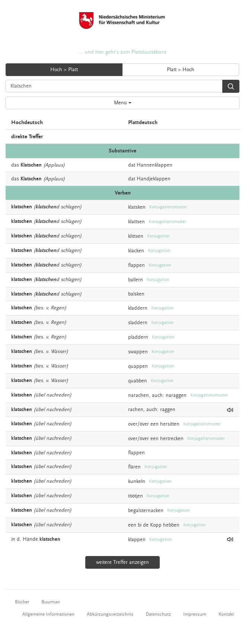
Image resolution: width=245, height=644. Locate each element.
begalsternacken (146, 510)
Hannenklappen (155, 165)
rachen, (136, 410)
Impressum (195, 614)
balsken (136, 294)
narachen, (139, 395)
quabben (138, 381)
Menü (123, 103)
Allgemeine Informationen (48, 614)
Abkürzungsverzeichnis (110, 614)
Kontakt (226, 614)
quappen (138, 366)
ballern (136, 280)
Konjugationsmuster (168, 207)
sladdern (138, 323)
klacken (136, 251)
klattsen (136, 222)
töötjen (136, 496)
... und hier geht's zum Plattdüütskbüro (122, 52)
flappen (136, 265)
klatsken (137, 207)
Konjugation (158, 236)
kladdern (138, 308)
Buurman (51, 602)
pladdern (138, 337)
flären (134, 467)
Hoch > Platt (64, 70)
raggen (168, 410)
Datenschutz (158, 614)
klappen (137, 539)
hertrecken (172, 438)
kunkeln (137, 481)
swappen (138, 352)
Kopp (156, 525)
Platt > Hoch (181, 70)
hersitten (170, 424)
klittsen (136, 236)
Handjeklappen (154, 179)
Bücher (22, 602)
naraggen (176, 395)
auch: (158, 395)
